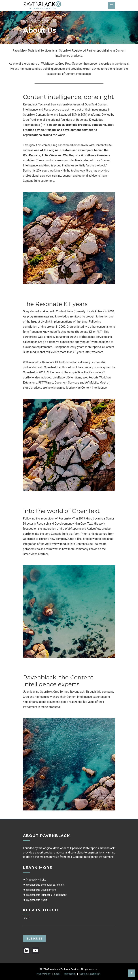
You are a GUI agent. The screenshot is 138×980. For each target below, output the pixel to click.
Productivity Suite (35, 880)
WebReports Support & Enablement (45, 895)
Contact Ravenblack (90, 974)
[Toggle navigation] (112, 5)
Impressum (70, 974)
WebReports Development (40, 890)
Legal (57, 974)
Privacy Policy (43, 974)
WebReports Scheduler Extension (43, 885)
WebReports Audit (35, 900)
